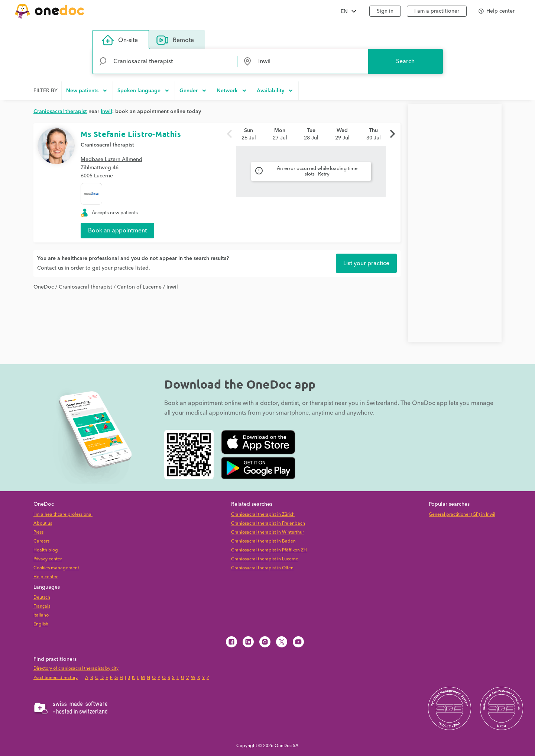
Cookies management (56, 568)
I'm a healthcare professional (63, 514)
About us (43, 523)
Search (405, 61)
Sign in (385, 11)
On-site (120, 40)
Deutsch (42, 597)
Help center (46, 577)
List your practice (366, 263)
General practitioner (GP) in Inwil (462, 514)
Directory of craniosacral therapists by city (76, 668)
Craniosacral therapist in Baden (263, 541)
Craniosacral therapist (107, 145)
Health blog (46, 550)
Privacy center (48, 559)
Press (38, 532)
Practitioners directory (56, 678)
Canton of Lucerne (139, 287)
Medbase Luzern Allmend (111, 160)
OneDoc (44, 287)
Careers (41, 541)
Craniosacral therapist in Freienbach (268, 523)
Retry (324, 174)
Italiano (41, 615)
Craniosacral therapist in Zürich (263, 514)
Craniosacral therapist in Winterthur (267, 532)
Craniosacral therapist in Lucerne (265, 559)
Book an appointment (117, 231)
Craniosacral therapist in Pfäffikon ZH (269, 550)
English (41, 624)
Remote (175, 40)
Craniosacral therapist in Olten (262, 568)
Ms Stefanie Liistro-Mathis (131, 134)
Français (42, 606)
